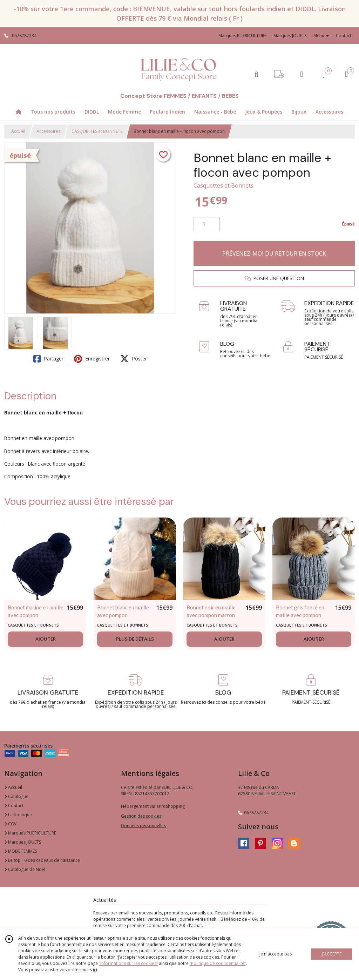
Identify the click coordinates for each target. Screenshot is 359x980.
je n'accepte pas (276, 954)
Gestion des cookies (141, 816)
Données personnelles (143, 826)
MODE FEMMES (21, 851)
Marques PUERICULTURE (30, 833)
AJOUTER (46, 639)
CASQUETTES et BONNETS (97, 131)
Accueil (18, 131)
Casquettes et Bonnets (223, 185)
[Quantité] (207, 224)
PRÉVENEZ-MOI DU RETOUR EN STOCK (274, 254)
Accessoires (48, 131)
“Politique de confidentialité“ (218, 963)
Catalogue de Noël (25, 869)
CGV (10, 824)
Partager (48, 359)
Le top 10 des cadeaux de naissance (42, 860)
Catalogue (16, 796)
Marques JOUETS (23, 842)
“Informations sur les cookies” (128, 963)
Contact (344, 36)
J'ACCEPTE (332, 954)
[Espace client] (302, 74)
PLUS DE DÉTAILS (135, 639)
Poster (134, 359)
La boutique (18, 815)
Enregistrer (92, 359)
